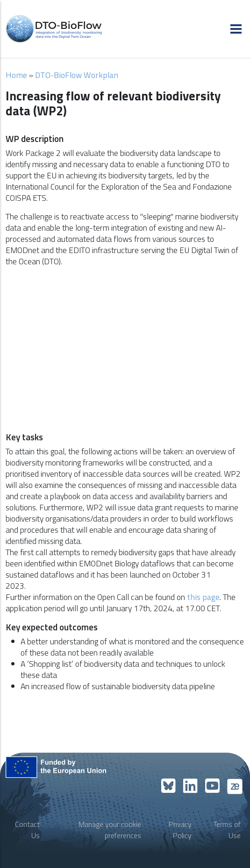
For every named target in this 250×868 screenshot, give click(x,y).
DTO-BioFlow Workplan (77, 75)
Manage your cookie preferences (110, 830)
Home (16, 75)
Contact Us (27, 830)
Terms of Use (227, 830)
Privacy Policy (180, 830)
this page (202, 597)
